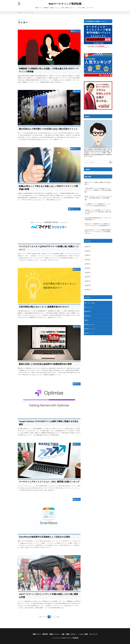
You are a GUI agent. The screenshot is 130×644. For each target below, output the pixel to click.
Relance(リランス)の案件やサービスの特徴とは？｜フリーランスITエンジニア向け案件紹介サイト (98, 225)
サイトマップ (89, 8)
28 (44, 617)
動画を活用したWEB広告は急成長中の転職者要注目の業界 (45, 364)
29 (46, 617)
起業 (62, 8)
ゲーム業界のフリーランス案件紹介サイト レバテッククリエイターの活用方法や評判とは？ (98, 205)
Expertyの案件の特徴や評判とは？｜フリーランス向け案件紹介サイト (98, 219)
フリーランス (90, 307)
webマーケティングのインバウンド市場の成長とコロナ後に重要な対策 (49, 596)
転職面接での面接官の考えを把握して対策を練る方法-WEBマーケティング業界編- (49, 70)
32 (55, 617)
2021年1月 (88, 281)
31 (52, 617)
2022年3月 (88, 251)
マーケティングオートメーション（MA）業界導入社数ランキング (49, 482)
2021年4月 (88, 268)
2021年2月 (88, 277)
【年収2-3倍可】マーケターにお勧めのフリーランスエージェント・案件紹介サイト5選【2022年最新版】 (98, 190)
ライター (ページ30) (29, 12)
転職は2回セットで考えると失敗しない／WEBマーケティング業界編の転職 (48, 188)
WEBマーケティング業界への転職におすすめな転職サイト (98, 183)
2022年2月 (88, 255)
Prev (40, 617)
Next (58, 617)
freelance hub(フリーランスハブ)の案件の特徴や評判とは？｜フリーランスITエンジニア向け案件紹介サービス (98, 232)
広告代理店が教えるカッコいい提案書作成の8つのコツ (44, 307)
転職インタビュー (70, 8)
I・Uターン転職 (80, 8)
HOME (21, 12)
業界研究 (46, 8)
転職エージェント (55, 8)
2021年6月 (88, 260)
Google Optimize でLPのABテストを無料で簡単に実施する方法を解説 (49, 423)
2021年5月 (88, 264)
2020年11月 (88, 290)
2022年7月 (88, 247)
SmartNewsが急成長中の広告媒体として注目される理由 (44, 537)
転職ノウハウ (39, 8)
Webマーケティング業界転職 (65, 4)
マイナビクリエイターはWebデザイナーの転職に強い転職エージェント (49, 248)
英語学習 (88, 316)
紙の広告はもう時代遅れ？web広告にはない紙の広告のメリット (48, 129)
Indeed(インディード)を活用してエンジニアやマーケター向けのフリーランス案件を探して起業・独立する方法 (98, 212)
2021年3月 (88, 272)
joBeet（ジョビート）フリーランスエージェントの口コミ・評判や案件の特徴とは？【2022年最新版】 (98, 198)
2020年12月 (88, 285)
